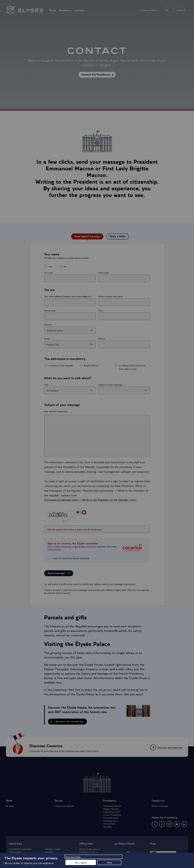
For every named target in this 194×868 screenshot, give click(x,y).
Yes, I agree (81, 862)
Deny (109, 862)
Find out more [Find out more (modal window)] (73, 857)
